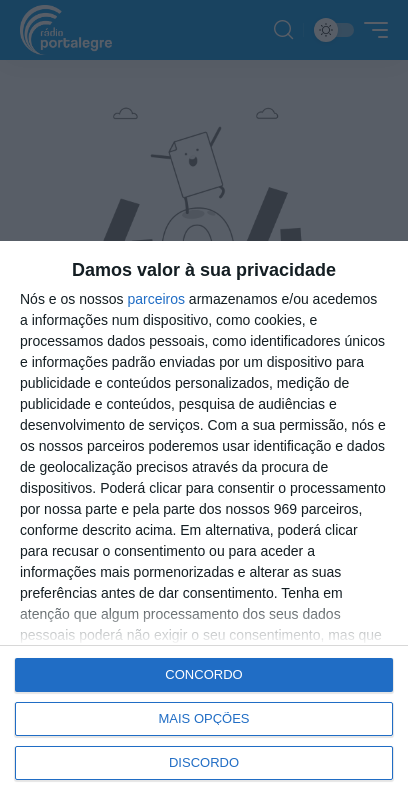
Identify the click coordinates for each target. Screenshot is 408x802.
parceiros (156, 299)
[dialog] (204, 521)
